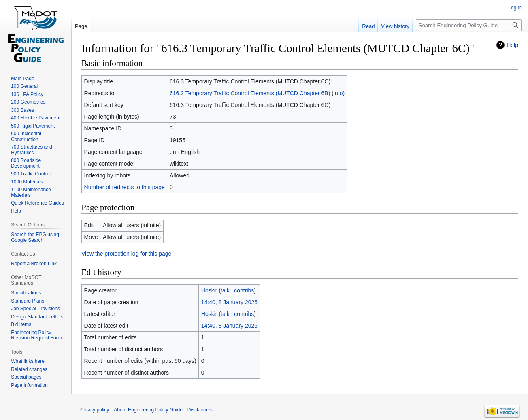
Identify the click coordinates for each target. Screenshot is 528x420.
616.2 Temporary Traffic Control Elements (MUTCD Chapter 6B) (250, 93)
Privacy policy (94, 410)
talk (225, 290)
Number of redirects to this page (125, 187)
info (338, 93)
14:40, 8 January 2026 (229, 302)
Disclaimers (200, 410)
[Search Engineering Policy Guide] (469, 25)
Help (512, 45)
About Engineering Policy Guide (148, 410)
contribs (244, 290)
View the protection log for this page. (127, 254)
